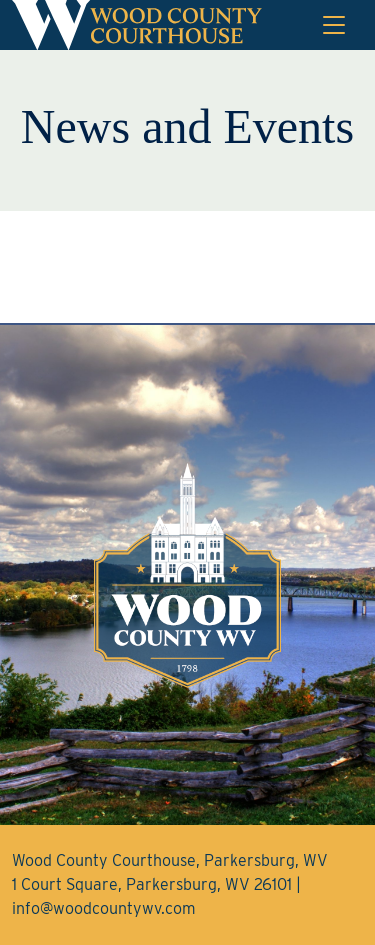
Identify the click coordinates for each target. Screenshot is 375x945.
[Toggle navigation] (334, 25)
